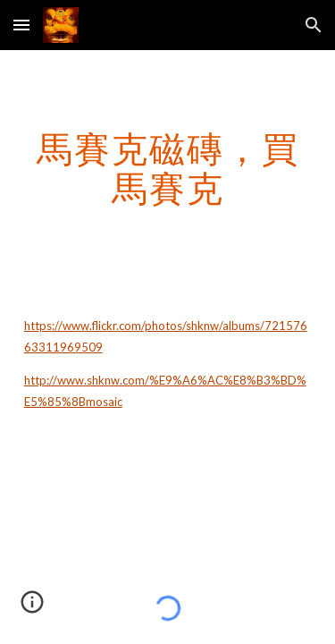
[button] (21, 25)
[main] (168, 168)
